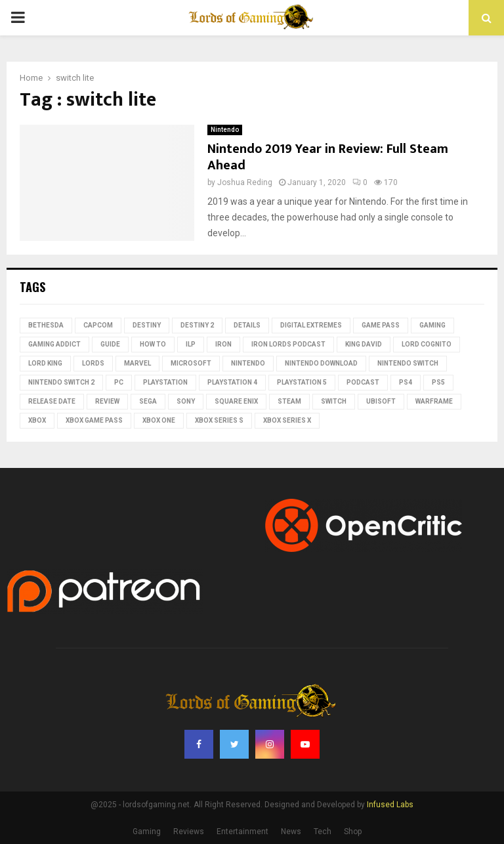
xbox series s (219, 420)
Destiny (147, 325)
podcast (363, 382)
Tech (323, 832)
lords (93, 363)
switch (334, 401)
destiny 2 (197, 325)
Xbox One (159, 420)
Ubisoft (381, 401)
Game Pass (381, 325)
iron (223, 344)
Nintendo (225, 130)
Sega (148, 401)
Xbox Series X (287, 420)
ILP (191, 344)
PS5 (438, 382)
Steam (289, 401)
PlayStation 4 (232, 382)
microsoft (191, 363)
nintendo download (321, 363)
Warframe (434, 401)
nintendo (248, 363)
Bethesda (46, 325)
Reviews (189, 832)
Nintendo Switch (408, 363)
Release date (52, 401)
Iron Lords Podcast (288, 344)
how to (153, 344)
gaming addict (54, 344)
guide (110, 344)
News (291, 832)
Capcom (98, 325)
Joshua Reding (245, 182)
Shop (353, 832)
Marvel (137, 363)
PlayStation (165, 382)
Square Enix (236, 401)
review (107, 401)
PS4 (406, 382)
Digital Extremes (311, 325)
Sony (186, 401)
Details (247, 325)
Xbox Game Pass (94, 420)
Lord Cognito (427, 344)
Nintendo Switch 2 (61, 382)
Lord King (45, 363)
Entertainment (242, 832)
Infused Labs (390, 805)
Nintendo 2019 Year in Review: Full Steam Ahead (328, 157)
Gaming (432, 325)
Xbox (37, 420)
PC (119, 382)
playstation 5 (302, 382)
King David (364, 344)
